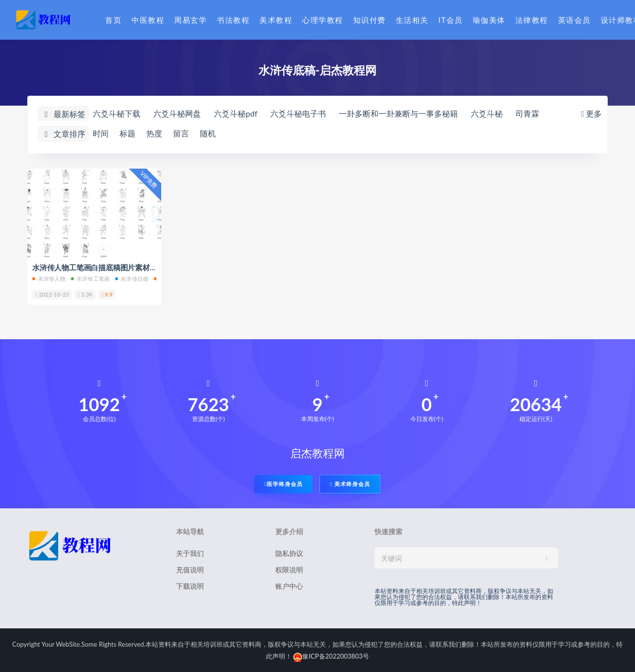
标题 (127, 133)
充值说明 (190, 570)
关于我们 (190, 553)
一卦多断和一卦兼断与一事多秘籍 (398, 113)
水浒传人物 (49, 278)
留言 (181, 133)
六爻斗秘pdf (236, 113)
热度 (154, 133)
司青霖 (527, 113)
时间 (101, 133)
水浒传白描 (132, 278)
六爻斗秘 (487, 113)
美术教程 (276, 20)
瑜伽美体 (489, 20)
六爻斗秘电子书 (298, 113)
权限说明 (289, 570)
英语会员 (574, 20)
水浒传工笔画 (90, 278)
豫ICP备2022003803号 (331, 656)
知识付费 (370, 20)
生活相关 (412, 20)
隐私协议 (289, 553)
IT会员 (451, 20)
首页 (113, 20)
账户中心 (289, 586)
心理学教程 (323, 20)
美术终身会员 (350, 484)
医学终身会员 (284, 484)
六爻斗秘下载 (117, 113)
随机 (208, 133)
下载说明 (190, 586)
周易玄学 (190, 20)
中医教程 (148, 20)
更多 (590, 113)
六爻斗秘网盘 (177, 113)
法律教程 (532, 20)
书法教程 (233, 20)
